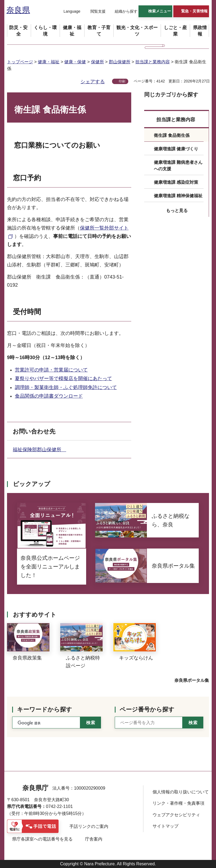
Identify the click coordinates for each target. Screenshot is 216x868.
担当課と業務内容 (153, 62)
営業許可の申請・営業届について (51, 370)
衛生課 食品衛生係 (172, 135)
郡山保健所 (120, 62)
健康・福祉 (49, 62)
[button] (69, 12)
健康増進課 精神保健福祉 (178, 196)
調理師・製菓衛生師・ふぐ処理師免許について (66, 387)
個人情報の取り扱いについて (181, 792)
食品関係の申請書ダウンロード (49, 396)
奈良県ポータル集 (192, 680)
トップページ (20, 62)
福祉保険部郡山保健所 (39, 450)
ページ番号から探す (147, 709)
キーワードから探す (45, 709)
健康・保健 (75, 62)
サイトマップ (166, 826)
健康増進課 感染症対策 (176, 182)
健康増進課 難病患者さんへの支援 (178, 166)
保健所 (97, 62)
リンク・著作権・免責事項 (178, 803)
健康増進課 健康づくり (176, 149)
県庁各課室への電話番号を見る (42, 839)
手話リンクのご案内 (89, 826)
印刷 (122, 81)
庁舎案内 (94, 839)
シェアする (93, 82)
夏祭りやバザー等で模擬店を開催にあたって (63, 379)
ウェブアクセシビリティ (176, 815)
